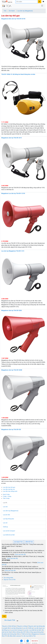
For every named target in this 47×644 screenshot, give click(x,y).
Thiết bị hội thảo (26, 634)
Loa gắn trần (6, 628)
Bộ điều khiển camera (14, 636)
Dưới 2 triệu (6, 494)
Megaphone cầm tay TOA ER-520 (11, 430)
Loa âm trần (6, 515)
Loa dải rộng (38, 628)
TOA (5, 11)
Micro (19, 634)
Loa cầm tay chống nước (10, 491)
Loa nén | (26, 630)
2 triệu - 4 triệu (7, 496)
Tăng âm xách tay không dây (36, 626)
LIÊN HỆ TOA (29, 542)
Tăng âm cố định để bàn (9, 626)
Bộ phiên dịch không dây (9, 634)
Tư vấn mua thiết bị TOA (29, 636)
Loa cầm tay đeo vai (9, 489)
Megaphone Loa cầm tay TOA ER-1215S (13, 193)
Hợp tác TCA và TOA (9, 580)
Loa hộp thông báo (8, 519)
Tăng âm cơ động (22, 626)
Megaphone (35, 634)
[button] (4, 616)
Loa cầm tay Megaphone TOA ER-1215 (13, 251)
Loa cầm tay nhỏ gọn (9, 487)
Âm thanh (12, 11)
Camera (42, 634)
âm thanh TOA (18, 542)
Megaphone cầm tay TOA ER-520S (12, 311)
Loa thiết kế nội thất (9, 535)
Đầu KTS (4, 636)
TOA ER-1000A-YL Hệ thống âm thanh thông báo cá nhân (18, 74)
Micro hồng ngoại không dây (35, 632)
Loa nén (5, 507)
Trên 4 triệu (6, 498)
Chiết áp (5, 527)
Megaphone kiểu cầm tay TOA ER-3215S (13, 19)
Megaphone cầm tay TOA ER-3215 (12, 138)
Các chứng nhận (8, 578)
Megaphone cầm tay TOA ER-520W (12, 370)
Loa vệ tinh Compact (9, 531)
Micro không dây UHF (19, 632)
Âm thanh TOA (10, 620)
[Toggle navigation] (42, 6)
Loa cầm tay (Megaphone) (25, 11)
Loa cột (5, 523)
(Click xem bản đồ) (10, 570)
